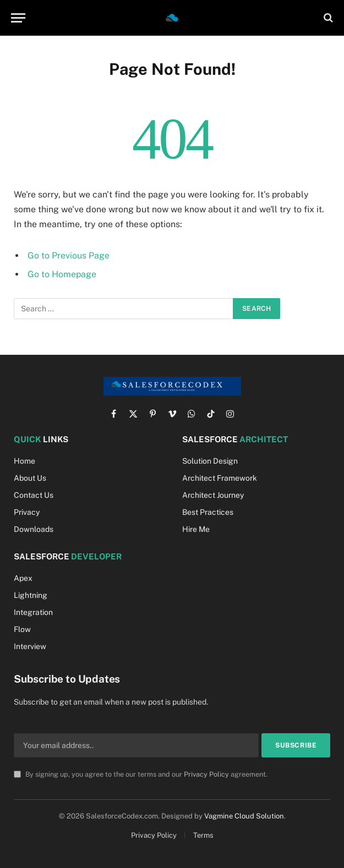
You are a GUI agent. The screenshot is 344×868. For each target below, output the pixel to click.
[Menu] (18, 18)
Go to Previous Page (69, 256)
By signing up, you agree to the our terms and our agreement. (141, 774)
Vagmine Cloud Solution (244, 816)
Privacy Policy (206, 774)
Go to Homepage (62, 274)
